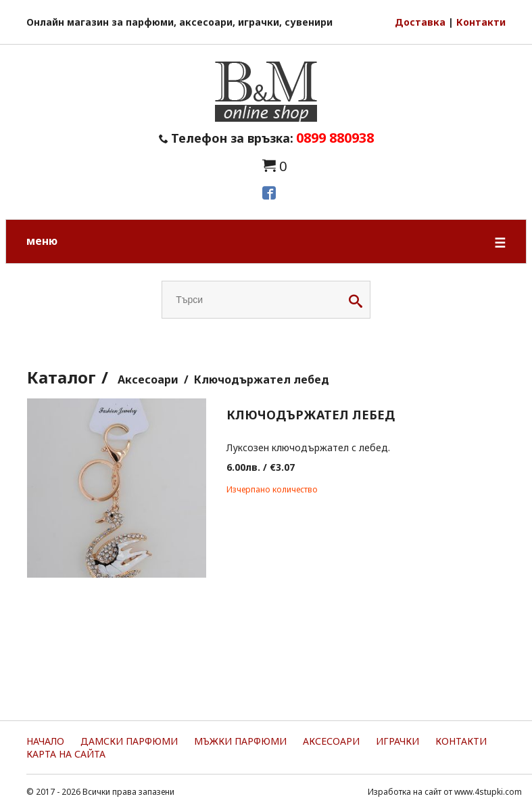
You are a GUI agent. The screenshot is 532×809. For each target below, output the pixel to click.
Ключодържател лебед (262, 379)
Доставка (420, 22)
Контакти (481, 22)
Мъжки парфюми (240, 741)
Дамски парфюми (129, 741)
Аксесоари (148, 379)
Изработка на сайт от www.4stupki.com (445, 792)
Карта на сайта (66, 754)
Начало (45, 741)
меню (266, 242)
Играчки (397, 741)
